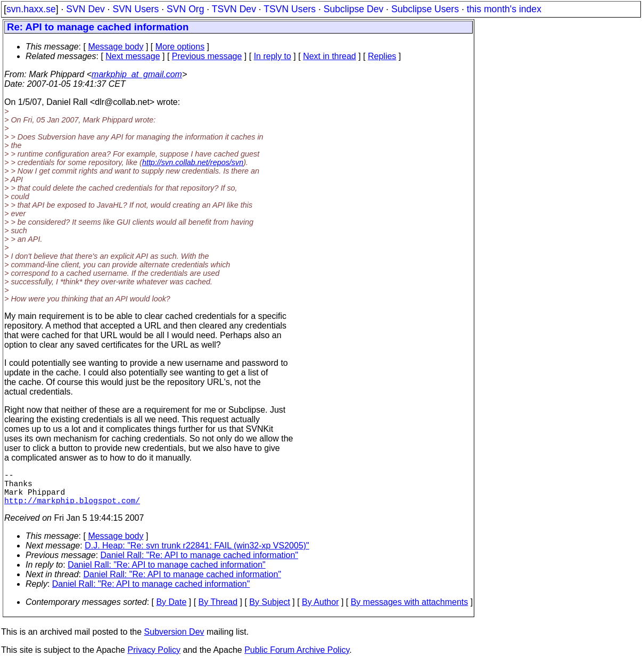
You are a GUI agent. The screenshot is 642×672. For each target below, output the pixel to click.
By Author (320, 610)
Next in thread (330, 56)
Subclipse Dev (353, 9)
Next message (133, 56)
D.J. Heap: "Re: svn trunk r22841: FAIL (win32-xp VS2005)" (197, 554)
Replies (382, 56)
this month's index (504, 9)
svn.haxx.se (31, 9)
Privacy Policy (154, 658)
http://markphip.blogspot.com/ (72, 509)
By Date (171, 610)
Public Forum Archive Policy (297, 658)
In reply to (273, 56)
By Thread (218, 610)
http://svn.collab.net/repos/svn (193, 162)
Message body (116, 47)
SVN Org (185, 9)
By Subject (269, 610)
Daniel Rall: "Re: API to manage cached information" (200, 564)
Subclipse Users (425, 9)
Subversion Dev (174, 640)
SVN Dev (85, 9)
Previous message (207, 56)
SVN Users (135, 9)
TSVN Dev (234, 9)
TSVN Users (290, 9)
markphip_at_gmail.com (137, 74)
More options (180, 47)
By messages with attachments (410, 610)
